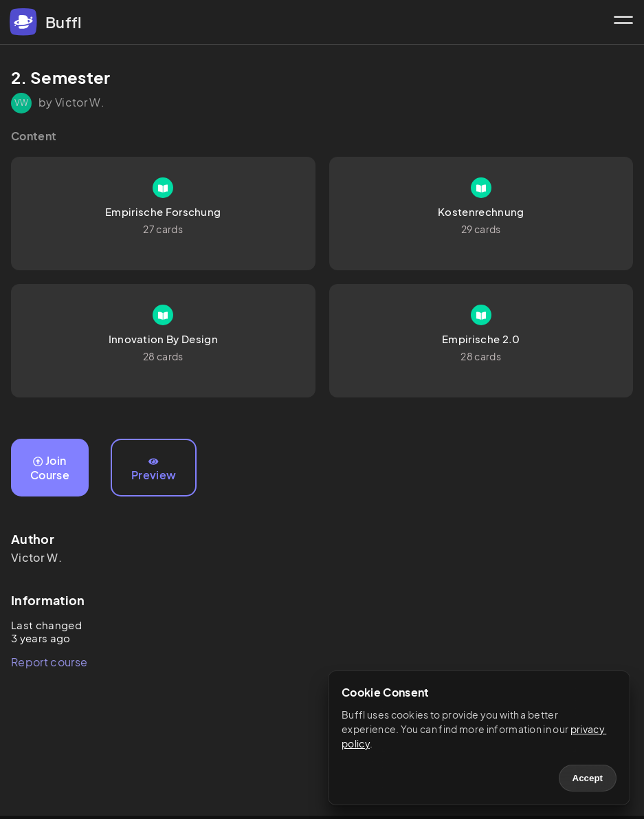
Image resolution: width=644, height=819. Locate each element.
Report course (49, 662)
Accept (588, 778)
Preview (154, 470)
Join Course (50, 468)
